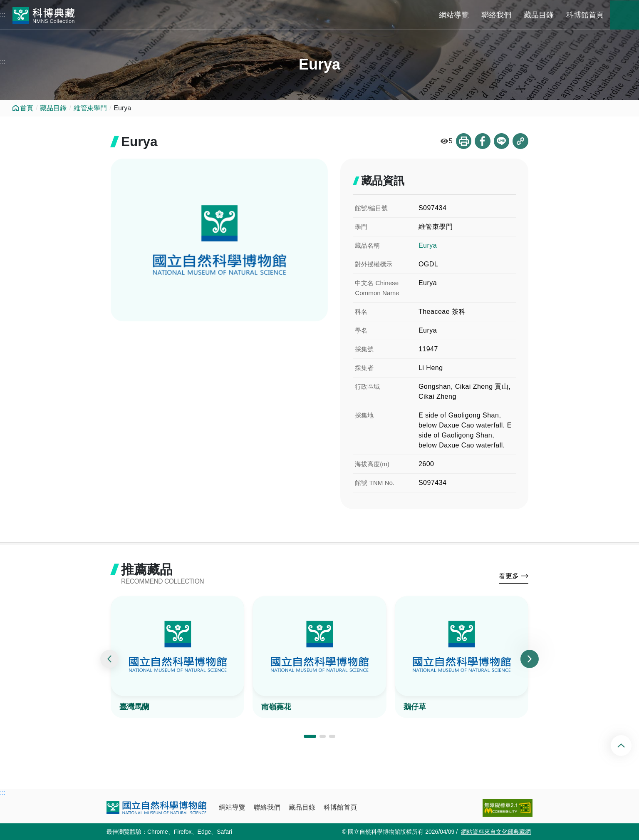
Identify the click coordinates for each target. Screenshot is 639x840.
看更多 (509, 576)
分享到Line (501, 141)
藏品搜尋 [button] (624, 15)
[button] (310, 737)
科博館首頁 (585, 15)
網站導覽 (454, 15)
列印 (463, 141)
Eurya (428, 245)
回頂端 (628, 746)
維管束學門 (90, 108)
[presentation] (109, 659)
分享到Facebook (482, 141)
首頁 (27, 108)
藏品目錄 (539, 15)
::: (3, 15)
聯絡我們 (496, 15)
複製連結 (520, 141)
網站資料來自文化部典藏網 (496, 832)
